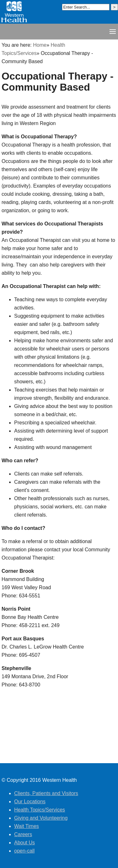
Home (40, 45)
